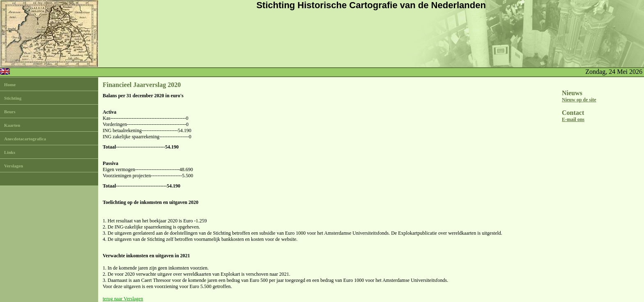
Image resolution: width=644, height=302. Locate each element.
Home (10, 85)
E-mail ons (573, 119)
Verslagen (14, 166)
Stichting (13, 98)
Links (10, 152)
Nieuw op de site (579, 100)
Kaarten (12, 125)
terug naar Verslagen (123, 299)
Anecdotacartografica (25, 139)
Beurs (10, 112)
